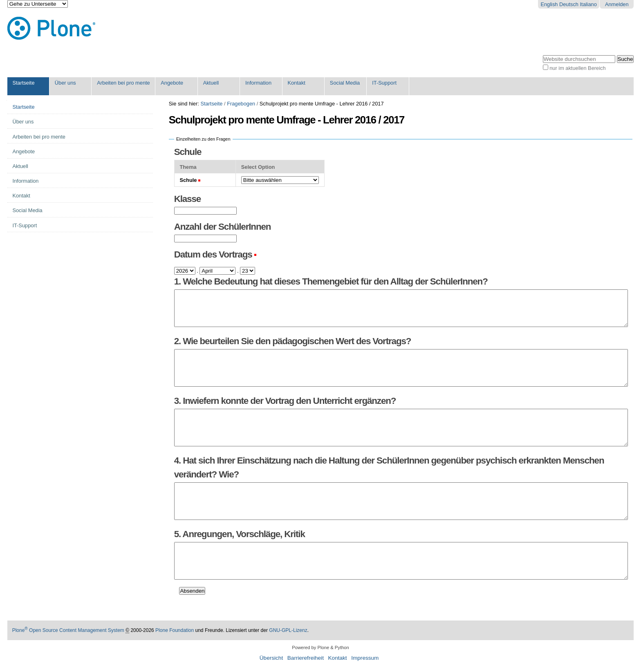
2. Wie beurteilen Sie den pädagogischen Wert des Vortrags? (293, 341)
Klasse (187, 199)
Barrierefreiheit (306, 658)
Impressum (365, 658)
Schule (188, 152)
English (549, 4)
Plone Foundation (175, 630)
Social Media (345, 83)
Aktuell (211, 83)
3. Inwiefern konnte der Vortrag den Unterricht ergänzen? (285, 401)
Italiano (588, 4)
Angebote (172, 83)
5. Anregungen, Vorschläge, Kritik (240, 534)
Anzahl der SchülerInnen (223, 227)
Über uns (65, 83)
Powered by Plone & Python (320, 647)
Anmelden (617, 4)
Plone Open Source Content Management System (68, 630)
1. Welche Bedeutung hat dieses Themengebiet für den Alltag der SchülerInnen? (331, 281)
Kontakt (296, 83)
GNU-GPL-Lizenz (288, 630)
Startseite (23, 83)
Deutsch (569, 4)
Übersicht (271, 658)
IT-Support (384, 83)
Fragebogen (241, 104)
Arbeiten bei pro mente (123, 83)
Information (258, 83)
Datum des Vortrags (213, 254)
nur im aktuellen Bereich (577, 68)
